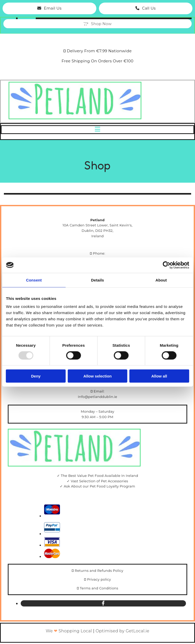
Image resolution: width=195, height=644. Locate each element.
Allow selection (97, 376)
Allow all (159, 376)
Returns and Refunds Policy (99, 571)
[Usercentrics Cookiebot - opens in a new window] (166, 265)
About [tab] (161, 280)
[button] (49, 8)
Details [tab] (98, 280)
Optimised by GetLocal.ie (122, 631)
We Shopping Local (69, 631)
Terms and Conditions (99, 588)
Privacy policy (99, 579)
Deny (36, 376)
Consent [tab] (34, 280)
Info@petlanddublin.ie (98, 397)
